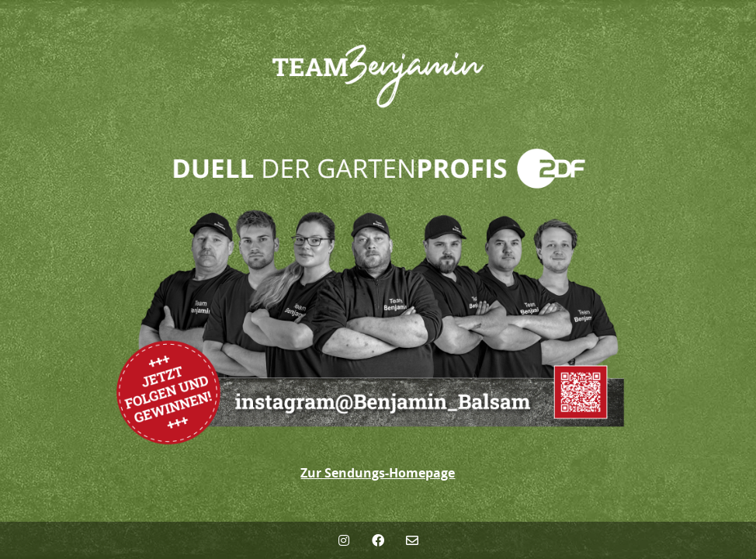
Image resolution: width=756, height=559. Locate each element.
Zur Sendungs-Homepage (378, 473)
